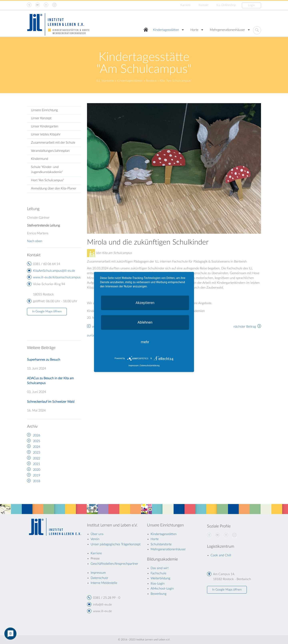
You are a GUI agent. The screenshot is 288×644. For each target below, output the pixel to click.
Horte (194, 30)
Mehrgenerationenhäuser (227, 30)
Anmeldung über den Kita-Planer (54, 188)
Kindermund (40, 159)
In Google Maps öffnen (47, 311)
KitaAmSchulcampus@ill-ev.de (54, 271)
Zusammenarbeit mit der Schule (53, 143)
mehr (145, 342)
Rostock (151, 81)
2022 (37, 458)
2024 (37, 447)
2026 (37, 435)
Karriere (185, 5)
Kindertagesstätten (166, 30)
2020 (37, 470)
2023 (37, 453)
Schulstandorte (161, 544)
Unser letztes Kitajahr (46, 134)
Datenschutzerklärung (150, 366)
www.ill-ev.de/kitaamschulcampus (57, 277)
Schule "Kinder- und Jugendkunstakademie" (47, 170)
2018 (37, 481)
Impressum (133, 366)
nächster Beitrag (245, 327)
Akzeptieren (145, 303)
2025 (37, 441)
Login (251, 5)
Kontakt (203, 5)
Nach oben (35, 241)
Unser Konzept (41, 118)
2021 (37, 464)
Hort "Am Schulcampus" (47, 180)
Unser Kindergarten (45, 126)
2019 (37, 475)
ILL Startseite (105, 81)
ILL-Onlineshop (226, 5)
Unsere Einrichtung (44, 110)
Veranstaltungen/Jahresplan (50, 151)
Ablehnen (145, 322)
